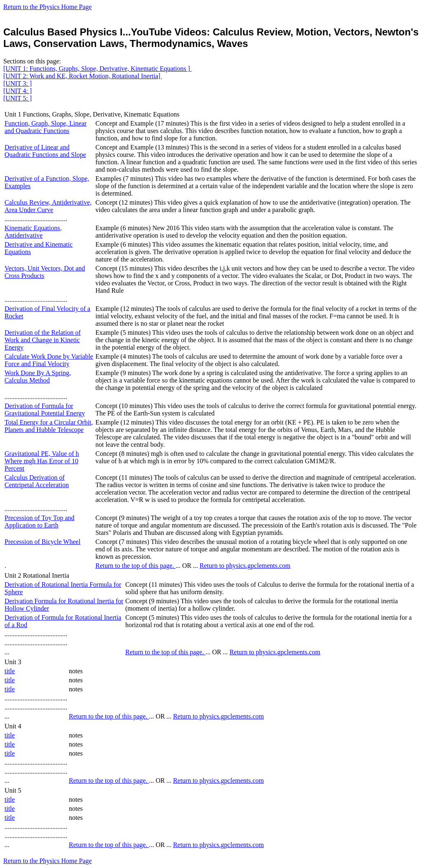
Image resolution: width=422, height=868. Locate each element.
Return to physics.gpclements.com (245, 566)
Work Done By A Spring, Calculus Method (38, 377)
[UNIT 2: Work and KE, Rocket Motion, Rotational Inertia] (83, 76)
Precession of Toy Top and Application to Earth (40, 521)
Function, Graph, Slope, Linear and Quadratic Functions (46, 127)
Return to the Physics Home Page (48, 7)
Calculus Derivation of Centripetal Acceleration (37, 481)
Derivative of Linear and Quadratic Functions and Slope (45, 151)
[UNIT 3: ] (18, 83)
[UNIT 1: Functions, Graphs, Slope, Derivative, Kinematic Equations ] (97, 69)
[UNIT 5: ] (18, 98)
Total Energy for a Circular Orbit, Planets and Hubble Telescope (49, 426)
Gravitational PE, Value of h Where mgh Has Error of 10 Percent (42, 461)
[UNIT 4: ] (18, 91)
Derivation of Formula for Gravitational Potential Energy (45, 409)
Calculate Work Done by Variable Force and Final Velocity (49, 360)
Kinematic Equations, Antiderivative (33, 232)
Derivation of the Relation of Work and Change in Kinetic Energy (43, 340)
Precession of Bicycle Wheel (42, 542)
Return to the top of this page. (135, 566)
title (10, 671)
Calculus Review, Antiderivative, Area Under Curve (48, 206)
